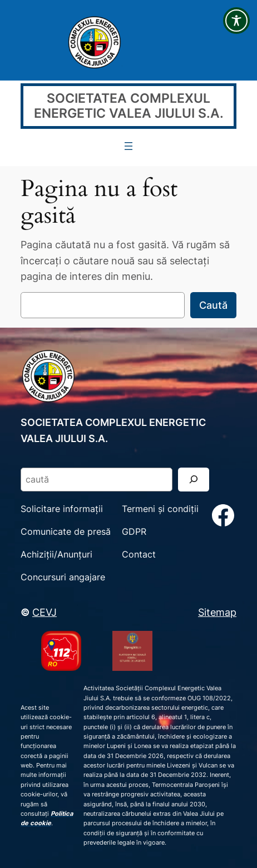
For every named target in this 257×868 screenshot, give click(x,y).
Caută (213, 305)
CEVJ (45, 612)
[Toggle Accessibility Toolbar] (236, 21)
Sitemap (217, 612)
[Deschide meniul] (128, 146)
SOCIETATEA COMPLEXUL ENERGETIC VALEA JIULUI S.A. (129, 106)
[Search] (194, 480)
